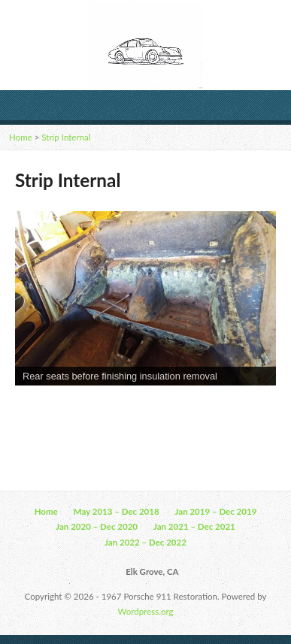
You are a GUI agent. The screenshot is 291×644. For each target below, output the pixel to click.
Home (21, 137)
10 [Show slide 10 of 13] (205, 410)
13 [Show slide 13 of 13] (263, 410)
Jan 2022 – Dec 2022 (145, 542)
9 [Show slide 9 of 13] (185, 410)
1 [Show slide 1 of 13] (29, 410)
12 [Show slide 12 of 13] (244, 410)
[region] (145, 322)
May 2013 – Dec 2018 (117, 511)
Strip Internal (66, 137)
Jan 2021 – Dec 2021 (194, 526)
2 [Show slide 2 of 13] (48, 410)
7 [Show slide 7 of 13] (146, 410)
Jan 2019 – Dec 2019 (216, 511)
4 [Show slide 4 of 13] (87, 410)
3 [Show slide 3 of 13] (68, 410)
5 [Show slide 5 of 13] (107, 410)
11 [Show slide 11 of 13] (224, 410)
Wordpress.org (146, 611)
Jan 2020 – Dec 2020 (97, 526)
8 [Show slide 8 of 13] (165, 410)
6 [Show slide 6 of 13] (126, 410)
